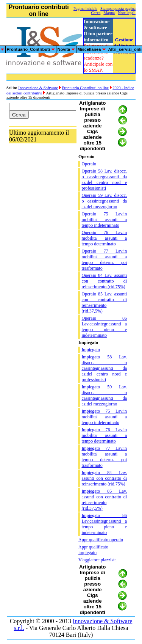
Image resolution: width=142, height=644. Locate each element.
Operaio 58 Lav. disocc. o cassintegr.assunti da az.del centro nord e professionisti (104, 180)
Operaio (89, 164)
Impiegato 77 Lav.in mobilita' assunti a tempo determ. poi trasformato (104, 457)
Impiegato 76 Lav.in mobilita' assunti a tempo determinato (104, 435)
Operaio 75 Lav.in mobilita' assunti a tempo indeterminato (104, 220)
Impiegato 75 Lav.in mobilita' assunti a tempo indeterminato (104, 417)
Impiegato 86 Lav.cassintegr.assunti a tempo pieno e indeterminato (104, 524)
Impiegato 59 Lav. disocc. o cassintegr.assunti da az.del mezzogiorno (104, 395)
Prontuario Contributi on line (85, 88)
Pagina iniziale (85, 9)
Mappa (109, 13)
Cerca (96, 13)
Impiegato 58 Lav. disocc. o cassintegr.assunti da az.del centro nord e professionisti (104, 368)
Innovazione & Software (38, 88)
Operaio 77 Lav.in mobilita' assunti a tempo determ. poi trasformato (104, 260)
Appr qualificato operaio (101, 540)
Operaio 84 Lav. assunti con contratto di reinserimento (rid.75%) (104, 281)
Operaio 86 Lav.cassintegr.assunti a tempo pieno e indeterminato (104, 327)
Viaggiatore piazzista (98, 560)
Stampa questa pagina (118, 9)
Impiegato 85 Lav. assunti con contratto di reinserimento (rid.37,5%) (104, 500)
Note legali (127, 13)
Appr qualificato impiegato (93, 550)
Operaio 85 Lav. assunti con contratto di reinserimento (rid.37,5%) (104, 302)
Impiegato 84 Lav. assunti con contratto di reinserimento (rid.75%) (104, 478)
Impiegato (91, 350)
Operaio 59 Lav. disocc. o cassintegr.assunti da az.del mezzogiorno (104, 201)
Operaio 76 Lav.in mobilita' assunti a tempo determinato (104, 238)
